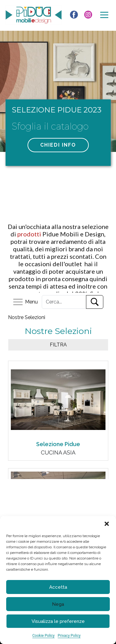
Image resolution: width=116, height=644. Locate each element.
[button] (107, 524)
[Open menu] (104, 15)
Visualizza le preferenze (58, 621)
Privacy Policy (69, 636)
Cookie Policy (44, 636)
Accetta (58, 587)
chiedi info (58, 145)
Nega (58, 604)
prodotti (30, 234)
